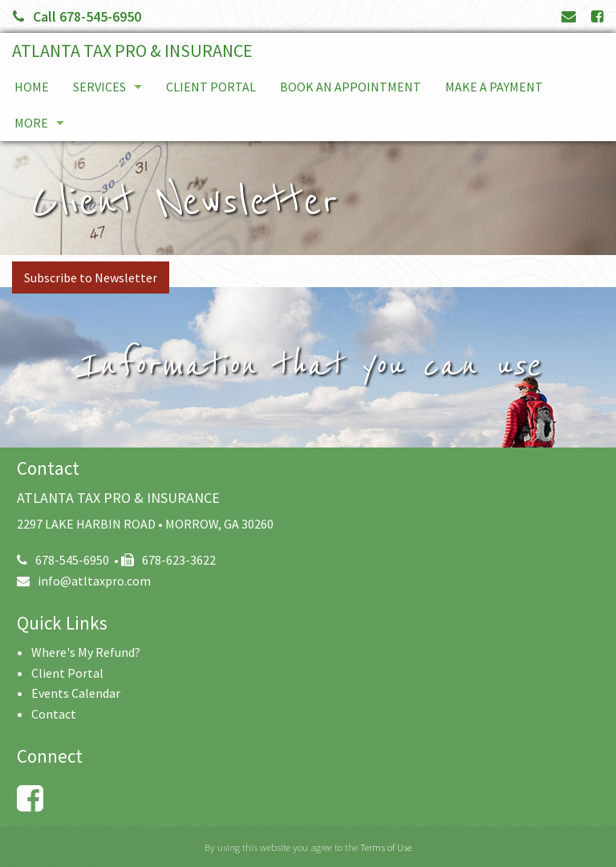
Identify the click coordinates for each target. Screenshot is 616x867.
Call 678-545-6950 (77, 16)
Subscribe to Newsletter (91, 278)
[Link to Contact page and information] (569, 16)
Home (32, 87)
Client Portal (211, 87)
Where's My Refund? (86, 652)
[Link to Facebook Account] (597, 16)
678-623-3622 (168, 560)
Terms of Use (386, 847)
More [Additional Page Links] (31, 123)
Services (99, 87)
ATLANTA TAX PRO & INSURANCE (132, 51)
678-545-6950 (63, 560)
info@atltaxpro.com (84, 581)
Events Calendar (76, 693)
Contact (54, 714)
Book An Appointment (351, 87)
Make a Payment (494, 87)
